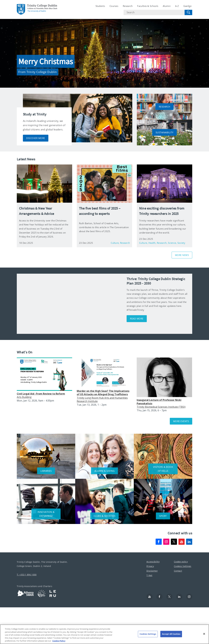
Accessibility (153, 562)
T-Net (149, 575)
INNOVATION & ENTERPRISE (46, 514)
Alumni (167, 6)
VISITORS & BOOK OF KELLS (163, 469)
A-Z (177, 6)
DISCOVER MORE (36, 138)
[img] (70, 304)
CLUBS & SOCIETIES (105, 516)
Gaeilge (187, 6)
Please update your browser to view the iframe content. (107, 387)
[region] (105, 634)
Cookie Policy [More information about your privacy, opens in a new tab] (59, 641)
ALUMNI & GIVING (105, 471)
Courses (114, 6)
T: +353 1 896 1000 (27, 575)
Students (100, 6)
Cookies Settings (183, 566)
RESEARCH (165, 107)
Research (128, 6)
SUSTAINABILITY (165, 132)
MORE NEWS (182, 255)
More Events (181, 421)
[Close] (204, 634)
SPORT (163, 516)
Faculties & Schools (148, 6)
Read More (137, 319)
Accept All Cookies (171, 634)
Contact (178, 571)
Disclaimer (152, 571)
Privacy (150, 566)
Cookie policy (181, 562)
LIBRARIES (46, 471)
